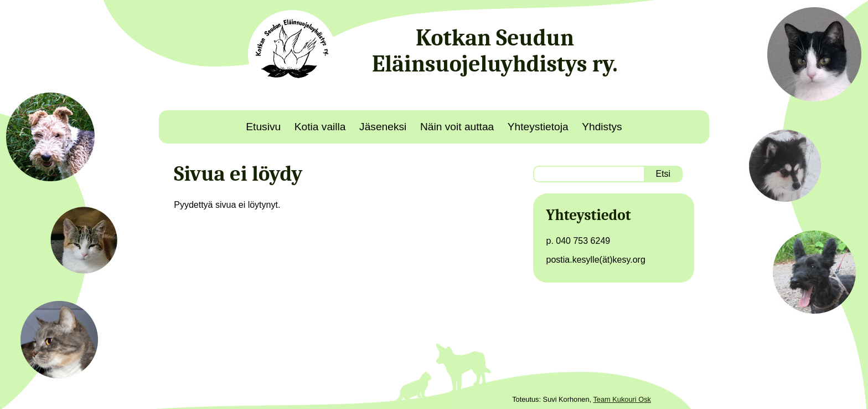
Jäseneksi (383, 127)
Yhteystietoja (538, 127)
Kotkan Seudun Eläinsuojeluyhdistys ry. (495, 51)
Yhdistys (602, 127)
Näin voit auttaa (457, 127)
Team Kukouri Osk (622, 399)
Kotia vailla (320, 127)
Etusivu (263, 127)
